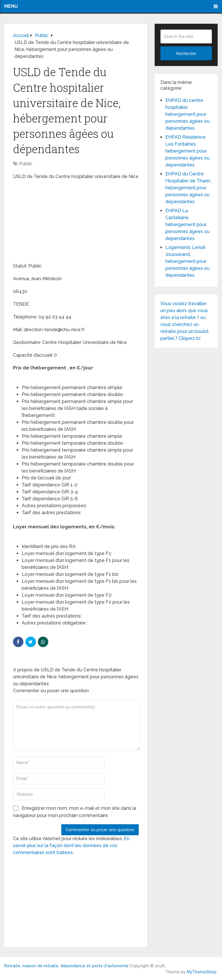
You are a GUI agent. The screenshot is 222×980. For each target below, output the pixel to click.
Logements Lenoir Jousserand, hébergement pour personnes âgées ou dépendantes (187, 261)
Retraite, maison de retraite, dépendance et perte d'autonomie (66, 966)
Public (26, 164)
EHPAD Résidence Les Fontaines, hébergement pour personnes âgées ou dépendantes (187, 151)
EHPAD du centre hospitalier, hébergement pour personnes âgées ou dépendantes (187, 114)
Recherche (186, 54)
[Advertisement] (56, 222)
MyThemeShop (202, 972)
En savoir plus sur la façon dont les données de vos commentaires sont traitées (71, 846)
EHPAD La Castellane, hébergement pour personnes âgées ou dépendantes (187, 225)
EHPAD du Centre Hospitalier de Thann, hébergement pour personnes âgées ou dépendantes (188, 188)
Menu (11, 6)
